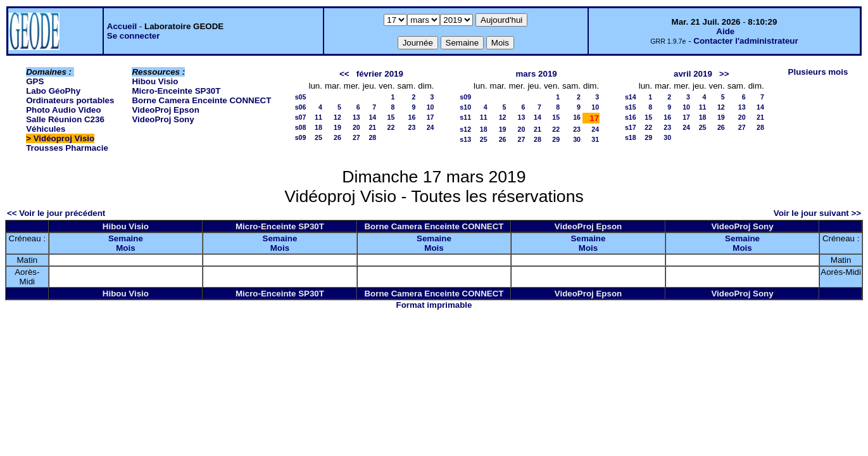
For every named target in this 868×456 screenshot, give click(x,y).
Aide (725, 31)
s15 (631, 107)
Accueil (122, 26)
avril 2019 (693, 74)
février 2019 (380, 74)
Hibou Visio (155, 81)
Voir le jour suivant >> (817, 213)
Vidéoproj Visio (64, 138)
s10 (465, 107)
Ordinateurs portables (70, 100)
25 (318, 137)
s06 (301, 107)
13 (356, 117)
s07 (301, 117)
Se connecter (134, 36)
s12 (465, 129)
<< (344, 74)
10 (431, 107)
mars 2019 (537, 74)
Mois (125, 248)
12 (337, 117)
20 (356, 127)
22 (391, 127)
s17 (631, 127)
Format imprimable (434, 305)
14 (372, 117)
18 (318, 127)
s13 (465, 139)
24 (431, 127)
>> (724, 74)
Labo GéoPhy (53, 91)
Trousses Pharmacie (67, 148)
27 (356, 137)
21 (372, 127)
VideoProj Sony (163, 119)
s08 (301, 127)
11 (318, 117)
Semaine (126, 238)
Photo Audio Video (63, 110)
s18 (631, 137)
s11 (465, 117)
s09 (301, 137)
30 (577, 139)
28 (372, 137)
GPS (35, 81)
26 (337, 137)
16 (412, 117)
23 (412, 127)
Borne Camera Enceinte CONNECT (201, 100)
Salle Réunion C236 (65, 119)
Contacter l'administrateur (745, 41)
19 (337, 127)
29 (556, 139)
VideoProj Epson (165, 110)
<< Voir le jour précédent (56, 213)
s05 (301, 97)
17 (431, 117)
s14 (631, 97)
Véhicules (46, 129)
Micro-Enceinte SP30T (176, 91)
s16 (631, 117)
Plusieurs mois (818, 72)
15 (391, 117)
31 (595, 139)
